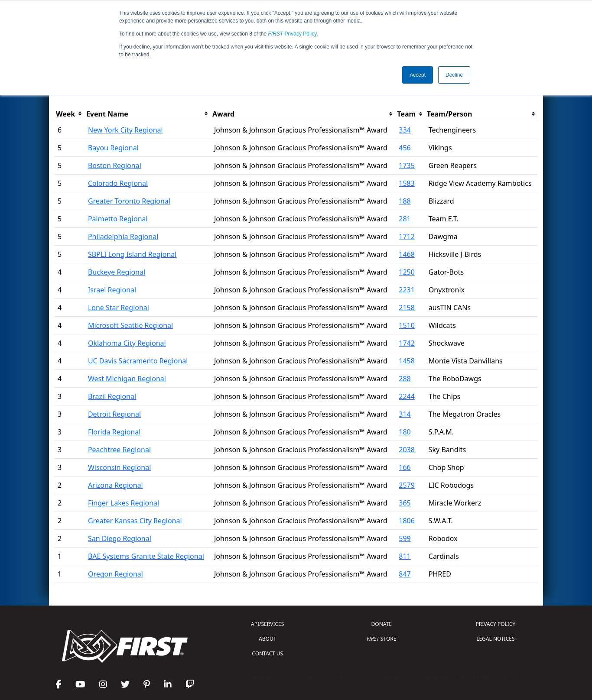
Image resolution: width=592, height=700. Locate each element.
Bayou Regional (113, 148)
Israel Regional (112, 290)
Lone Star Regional (119, 308)
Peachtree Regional (119, 450)
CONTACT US (267, 653)
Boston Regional (115, 165)
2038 (407, 450)
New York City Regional (125, 130)
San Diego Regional (120, 538)
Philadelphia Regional (123, 237)
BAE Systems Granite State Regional (146, 556)
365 (405, 503)
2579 (407, 485)
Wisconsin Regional (119, 467)
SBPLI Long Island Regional (132, 254)
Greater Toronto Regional (129, 201)
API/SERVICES (267, 624)
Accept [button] (418, 75)
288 (405, 379)
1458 (407, 361)
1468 (407, 254)
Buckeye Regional (117, 272)
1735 (407, 165)
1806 (407, 521)
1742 (407, 343)
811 (405, 556)
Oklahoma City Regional (127, 343)
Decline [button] (454, 75)
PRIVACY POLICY (495, 624)
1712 (407, 237)
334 (405, 130)
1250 (407, 272)
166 (405, 467)
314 (405, 414)
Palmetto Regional (118, 219)
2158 (407, 308)
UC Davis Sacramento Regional (138, 361)
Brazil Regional (112, 396)
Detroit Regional (114, 414)
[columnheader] (69, 114)
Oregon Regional (115, 574)
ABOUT (267, 639)
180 (405, 432)
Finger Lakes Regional (124, 503)
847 (405, 574)
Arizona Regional (115, 485)
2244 (407, 396)
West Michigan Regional (127, 379)
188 (405, 201)
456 (405, 148)
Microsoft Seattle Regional (130, 325)
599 (405, 538)
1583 (407, 183)
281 (405, 219)
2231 (407, 290)
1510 (407, 325)
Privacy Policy (293, 34)
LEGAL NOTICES (496, 639)
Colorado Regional (118, 183)
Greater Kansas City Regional (135, 521)
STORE (381, 639)
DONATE (382, 624)
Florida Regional (114, 432)
